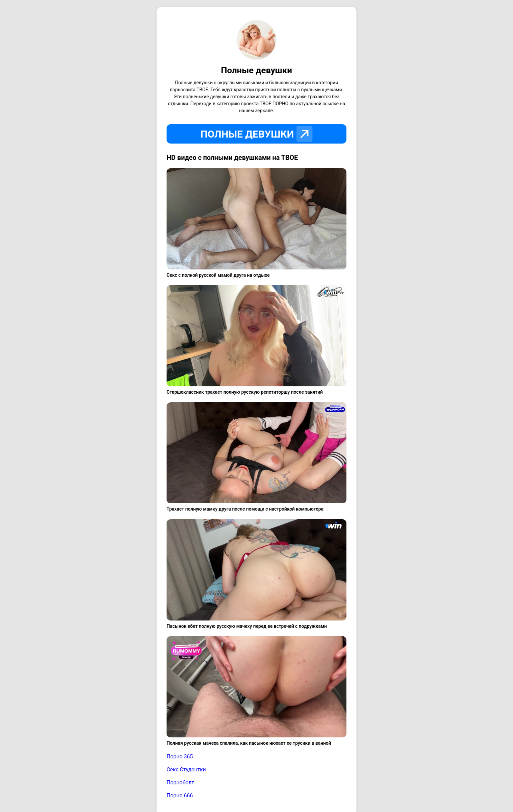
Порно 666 (180, 796)
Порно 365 (180, 757)
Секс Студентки (186, 770)
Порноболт (180, 783)
